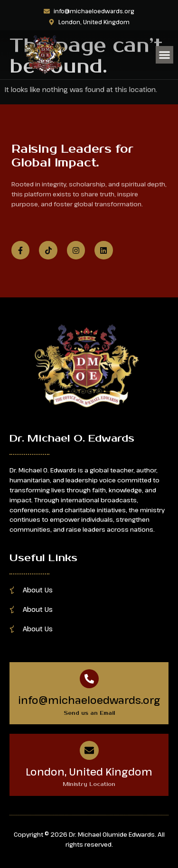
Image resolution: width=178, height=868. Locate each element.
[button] (165, 55)
